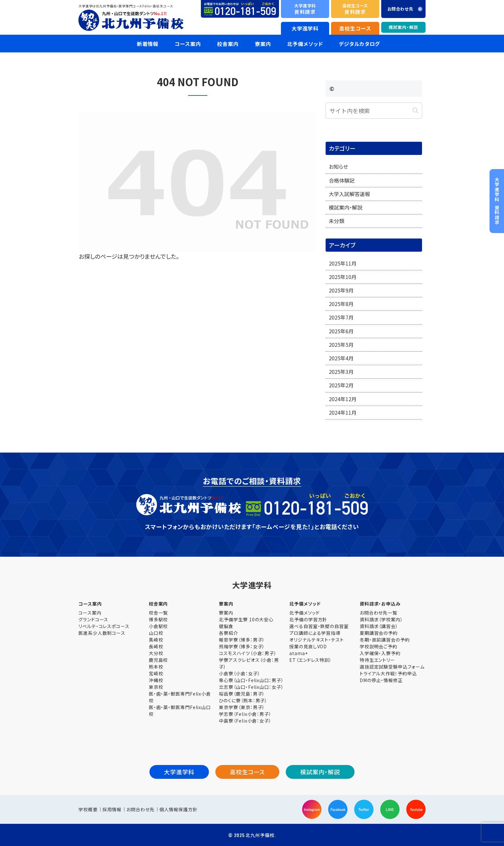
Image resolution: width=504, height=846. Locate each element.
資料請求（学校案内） (381, 619)
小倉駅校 (158, 626)
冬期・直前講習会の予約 (385, 640)
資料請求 (305, 9)
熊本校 (156, 667)
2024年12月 (343, 399)
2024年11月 (343, 412)
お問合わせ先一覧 (378, 613)
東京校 (156, 687)
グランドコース (93, 619)
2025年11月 (343, 263)
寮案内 (226, 613)
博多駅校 (158, 619)
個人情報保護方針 (179, 809)
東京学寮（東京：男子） (242, 707)
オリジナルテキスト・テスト (317, 640)
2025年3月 (341, 372)
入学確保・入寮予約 (380, 653)
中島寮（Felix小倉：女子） (245, 721)
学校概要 (88, 809)
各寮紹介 (229, 633)
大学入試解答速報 (349, 194)
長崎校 (156, 646)
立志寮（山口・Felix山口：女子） (251, 687)
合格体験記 (342, 180)
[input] (374, 111)
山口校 (156, 633)
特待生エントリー (377, 660)
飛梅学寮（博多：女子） (242, 646)
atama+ (298, 653)
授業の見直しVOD (308, 646)
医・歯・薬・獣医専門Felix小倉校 (180, 697)
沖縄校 (156, 680)
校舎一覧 (158, 613)
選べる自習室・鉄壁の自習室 (319, 626)
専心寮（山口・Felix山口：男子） (251, 680)
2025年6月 (341, 331)
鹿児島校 (158, 660)
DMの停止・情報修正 (381, 680)
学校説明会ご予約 (378, 646)
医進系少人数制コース (102, 633)
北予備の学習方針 (308, 619)
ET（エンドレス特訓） (310, 660)
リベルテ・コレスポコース (104, 626)
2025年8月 (341, 304)
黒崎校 (156, 640)
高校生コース (355, 28)
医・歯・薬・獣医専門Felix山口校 (180, 711)
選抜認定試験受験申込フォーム (392, 667)
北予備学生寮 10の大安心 (246, 619)
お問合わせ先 (140, 809)
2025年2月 (341, 385)
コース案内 (90, 613)
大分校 (156, 653)
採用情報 (112, 809)
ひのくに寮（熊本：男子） (243, 700)
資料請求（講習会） (379, 626)
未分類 (337, 221)
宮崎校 (156, 673)
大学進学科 (305, 28)
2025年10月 (343, 277)
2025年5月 (341, 345)
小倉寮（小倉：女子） (239, 673)
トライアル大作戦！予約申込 (388, 673)
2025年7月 (341, 317)
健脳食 (226, 626)
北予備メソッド (304, 613)
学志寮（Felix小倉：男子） (245, 714)
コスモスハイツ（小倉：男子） (248, 653)
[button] (415, 110)
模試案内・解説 (403, 27)
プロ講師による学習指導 (315, 633)
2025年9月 (341, 290)
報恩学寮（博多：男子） (242, 640)
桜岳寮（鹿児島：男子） (242, 694)
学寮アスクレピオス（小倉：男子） (249, 663)
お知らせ (338, 166)
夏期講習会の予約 (379, 633)
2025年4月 (341, 358)
